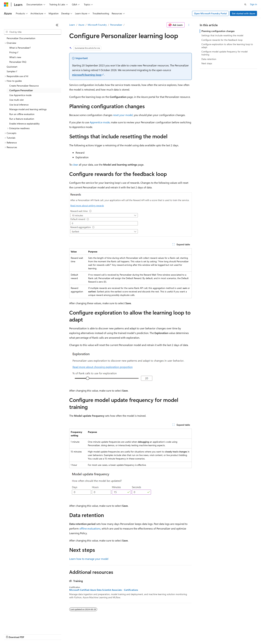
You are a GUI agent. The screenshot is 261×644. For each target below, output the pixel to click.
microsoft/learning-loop (87, 75)
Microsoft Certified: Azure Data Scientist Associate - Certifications (104, 590)
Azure (81, 25)
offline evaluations (90, 528)
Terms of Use (122, 634)
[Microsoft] (6, 4)
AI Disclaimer (11, 634)
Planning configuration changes (218, 31)
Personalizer (116, 25)
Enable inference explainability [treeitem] (24, 124)
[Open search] (245, 4)
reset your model (123, 115)
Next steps (207, 63)
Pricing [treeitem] (13, 52)
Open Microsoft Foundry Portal (210, 13)
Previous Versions (30, 634)
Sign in (254, 4)
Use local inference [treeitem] (19, 105)
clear (75, 164)
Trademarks (138, 634)
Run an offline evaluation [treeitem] (22, 114)
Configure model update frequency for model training (224, 53)
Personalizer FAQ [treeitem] (18, 62)
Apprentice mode (100, 122)
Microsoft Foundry (97, 25)
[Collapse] (57, 25)
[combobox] (33, 32)
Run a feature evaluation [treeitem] (22, 119)
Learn (72, 25)
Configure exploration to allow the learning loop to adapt (227, 46)
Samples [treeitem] (11, 71)
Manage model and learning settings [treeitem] (28, 109)
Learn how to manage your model (89, 559)
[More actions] (189, 25)
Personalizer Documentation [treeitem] (21, 38)
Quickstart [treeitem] (12, 67)
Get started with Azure (244, 13)
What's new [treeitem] (15, 57)
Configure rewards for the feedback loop (222, 40)
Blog (45, 634)
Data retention (209, 59)
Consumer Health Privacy (96, 634)
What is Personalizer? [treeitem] (20, 48)
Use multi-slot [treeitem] (16, 100)
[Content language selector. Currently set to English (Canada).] (16, 626)
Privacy (73, 634)
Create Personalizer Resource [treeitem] (24, 86)
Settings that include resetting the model (222, 35)
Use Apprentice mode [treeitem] (20, 95)
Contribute (60, 634)
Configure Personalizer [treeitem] (21, 90)
